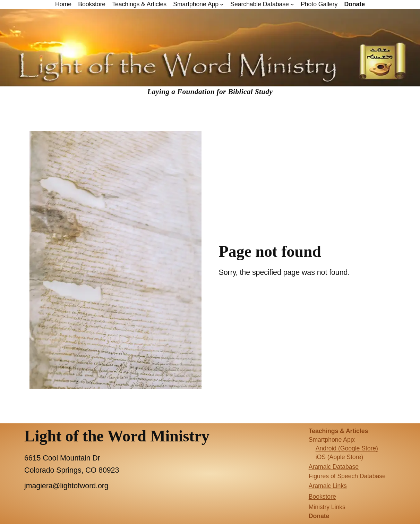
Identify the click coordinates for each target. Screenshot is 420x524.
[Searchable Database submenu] (292, 4)
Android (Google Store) (347, 448)
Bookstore (322, 497)
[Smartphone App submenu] (222, 4)
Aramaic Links (328, 486)
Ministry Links (327, 507)
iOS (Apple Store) (339, 457)
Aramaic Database (334, 467)
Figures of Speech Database (347, 476)
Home (63, 4)
